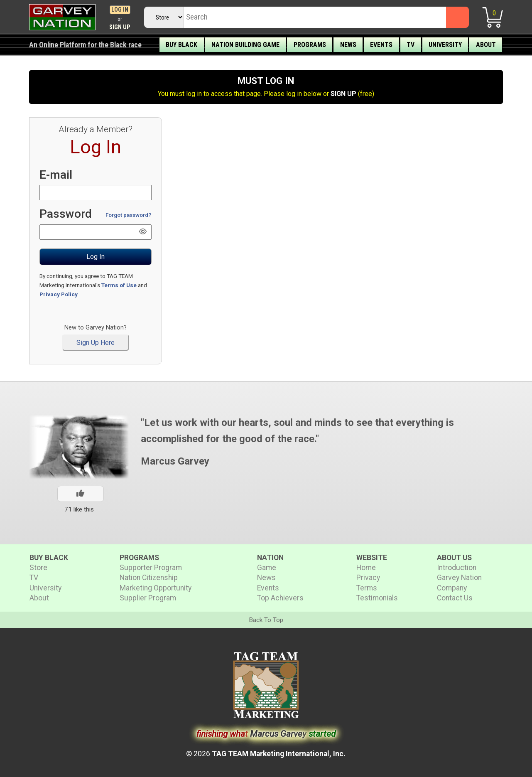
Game (267, 568)
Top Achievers (280, 598)
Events (381, 45)
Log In (120, 10)
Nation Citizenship (149, 578)
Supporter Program (151, 568)
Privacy (368, 578)
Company (452, 588)
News (348, 45)
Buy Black (181, 45)
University (445, 45)
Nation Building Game (245, 45)
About (486, 45)
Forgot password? (129, 215)
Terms (367, 588)
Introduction (457, 568)
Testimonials (377, 598)
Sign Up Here (96, 343)
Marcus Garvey (175, 461)
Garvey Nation (459, 578)
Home (366, 568)
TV (411, 45)
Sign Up (120, 27)
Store (38, 568)
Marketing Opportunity (156, 588)
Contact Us (455, 598)
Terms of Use (119, 285)
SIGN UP (343, 94)
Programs (310, 45)
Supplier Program (148, 598)
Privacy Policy (59, 294)
